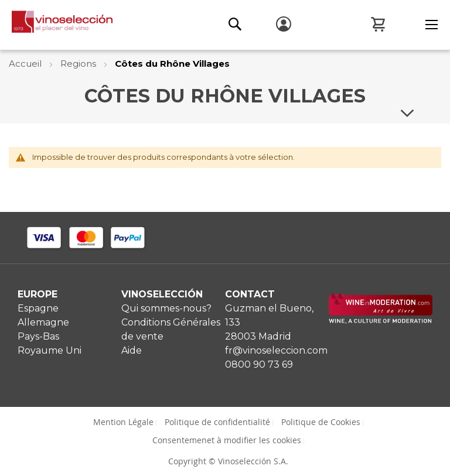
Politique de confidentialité (217, 422)
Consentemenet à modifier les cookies (227, 440)
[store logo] (56, 25)
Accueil (26, 64)
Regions (79, 64)
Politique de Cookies (321, 422)
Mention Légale (123, 422)
